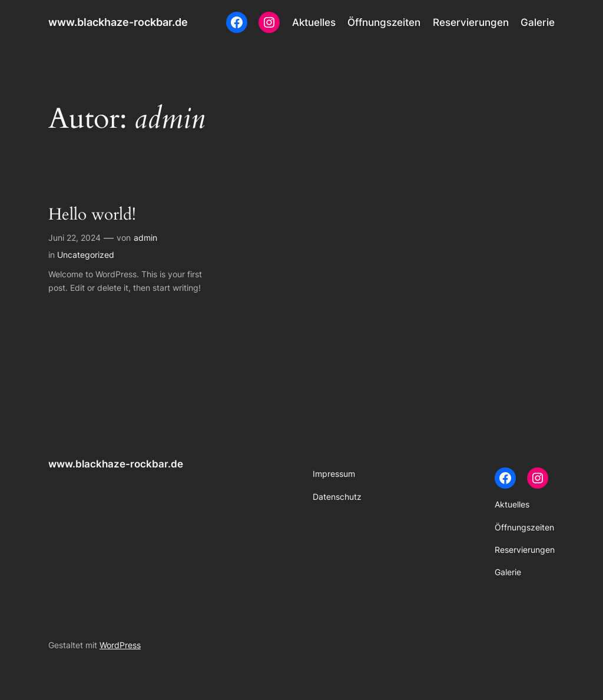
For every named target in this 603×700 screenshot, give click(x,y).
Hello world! (92, 215)
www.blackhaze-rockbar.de (118, 22)
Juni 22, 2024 (74, 238)
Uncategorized (86, 255)
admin (145, 238)
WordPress (120, 645)
